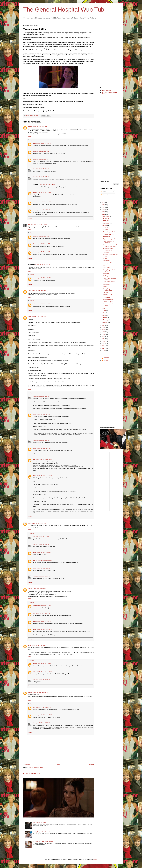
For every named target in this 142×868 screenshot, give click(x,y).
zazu (34, 210)
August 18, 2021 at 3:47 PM (39, 291)
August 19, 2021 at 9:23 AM (43, 664)
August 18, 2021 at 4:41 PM (42, 536)
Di (33, 169)
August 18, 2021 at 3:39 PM (47, 185)
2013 (103, 341)
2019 (103, 327)
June (105, 311)
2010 (103, 348)
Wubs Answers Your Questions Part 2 (108, 249)
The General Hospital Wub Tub (64, 10)
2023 (103, 210)
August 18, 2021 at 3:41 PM (44, 192)
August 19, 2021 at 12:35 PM (42, 679)
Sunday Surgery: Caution (110, 232)
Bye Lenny (106, 274)
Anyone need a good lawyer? (111, 239)
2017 (103, 332)
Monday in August (108, 302)
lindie (34, 143)
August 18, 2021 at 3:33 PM (42, 169)
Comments (105, 195)
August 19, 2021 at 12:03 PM (44, 568)
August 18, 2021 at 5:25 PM (44, 605)
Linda (34, 192)
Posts (103, 191)
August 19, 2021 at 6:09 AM (44, 560)
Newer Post (27, 765)
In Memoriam (106, 237)
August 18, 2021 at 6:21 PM (44, 621)
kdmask (106, 360)
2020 (103, 325)
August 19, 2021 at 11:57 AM (44, 629)
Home (59, 765)
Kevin (34, 252)
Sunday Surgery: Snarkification (107, 290)
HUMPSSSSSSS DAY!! (109, 282)
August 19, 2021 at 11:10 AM (44, 671)
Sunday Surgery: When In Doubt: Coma (43, 832)
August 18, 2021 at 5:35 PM (44, 552)
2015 (103, 337)
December (106, 216)
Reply (29, 136)
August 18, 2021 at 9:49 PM (44, 448)
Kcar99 (30, 224)
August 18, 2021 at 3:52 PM (44, 304)
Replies (32, 140)
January (106, 322)
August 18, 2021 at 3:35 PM (42, 177)
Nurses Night (106, 261)
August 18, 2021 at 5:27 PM (43, 613)
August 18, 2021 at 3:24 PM (44, 159)
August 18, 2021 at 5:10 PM (38, 589)
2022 (103, 212)
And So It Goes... (108, 252)
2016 (103, 334)
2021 (103, 214)
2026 (103, 203)
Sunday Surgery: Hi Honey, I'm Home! (43, 842)
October (106, 221)
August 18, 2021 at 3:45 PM (44, 236)
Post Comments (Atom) (37, 768)
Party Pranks (106, 268)
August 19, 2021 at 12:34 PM (42, 723)
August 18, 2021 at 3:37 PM (43, 265)
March (105, 318)
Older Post (91, 765)
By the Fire (106, 227)
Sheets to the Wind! (108, 300)
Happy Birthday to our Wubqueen (109, 242)
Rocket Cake (106, 297)
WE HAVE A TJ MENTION (31, 773)
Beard (105, 265)
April (105, 315)
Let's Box (105, 293)
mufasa (30, 127)
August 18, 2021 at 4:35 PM (44, 244)
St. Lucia (105, 230)
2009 (103, 350)
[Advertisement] (108, 54)
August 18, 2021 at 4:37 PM (39, 523)
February (106, 320)
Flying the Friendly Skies (39, 822)
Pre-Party (106, 276)
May (105, 313)
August (105, 225)
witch (29, 523)
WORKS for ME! (107, 295)
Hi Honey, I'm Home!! (109, 234)
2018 (103, 330)
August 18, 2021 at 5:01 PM (43, 210)
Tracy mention (107, 284)
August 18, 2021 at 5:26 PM (44, 278)
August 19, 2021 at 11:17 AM (40, 692)
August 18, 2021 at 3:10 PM (40, 127)
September (106, 223)
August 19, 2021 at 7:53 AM (44, 252)
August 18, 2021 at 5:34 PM (44, 414)
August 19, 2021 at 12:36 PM (42, 576)
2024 (103, 207)
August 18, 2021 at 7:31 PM (42, 440)
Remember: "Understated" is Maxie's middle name (111, 246)
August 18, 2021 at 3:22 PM (44, 151)
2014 (103, 339)
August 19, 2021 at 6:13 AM (44, 459)
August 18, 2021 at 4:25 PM (45, 202)
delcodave (106, 358)
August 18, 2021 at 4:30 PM (39, 317)
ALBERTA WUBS (106, 90)
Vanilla (105, 287)
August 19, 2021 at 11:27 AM (43, 707)
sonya (34, 278)
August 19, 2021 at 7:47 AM (39, 645)
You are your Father (108, 263)
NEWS (105, 258)
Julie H (35, 459)
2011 (103, 346)
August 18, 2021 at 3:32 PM (40, 224)
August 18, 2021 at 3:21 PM (44, 143)
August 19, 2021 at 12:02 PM (44, 476)
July (105, 308)
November (106, 218)
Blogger (95, 859)
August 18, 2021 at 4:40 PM (42, 396)
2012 (103, 344)
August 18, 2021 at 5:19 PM (42, 544)
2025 (103, 205)
